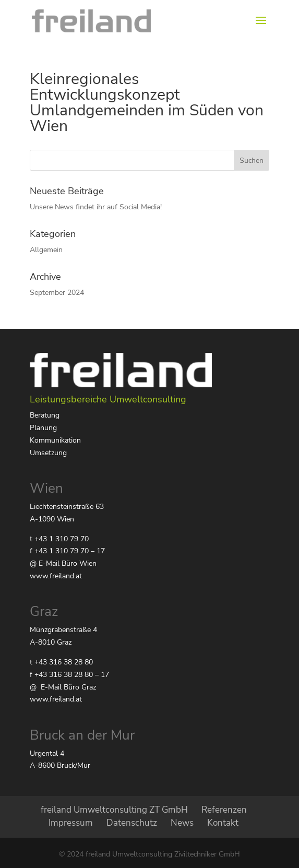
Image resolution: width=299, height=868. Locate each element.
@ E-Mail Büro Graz (63, 687)
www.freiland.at (56, 576)
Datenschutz (132, 823)
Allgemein (46, 250)
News (182, 823)
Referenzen (224, 810)
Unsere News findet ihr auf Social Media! (96, 207)
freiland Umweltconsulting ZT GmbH (114, 810)
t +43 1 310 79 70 (59, 539)
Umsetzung (48, 453)
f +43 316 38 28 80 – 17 (69, 675)
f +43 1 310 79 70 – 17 (67, 551)
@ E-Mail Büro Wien (63, 563)
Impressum (71, 823)
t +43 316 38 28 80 (61, 662)
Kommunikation (55, 440)
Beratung (45, 415)
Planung (43, 428)
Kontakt (223, 823)
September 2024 (57, 293)
